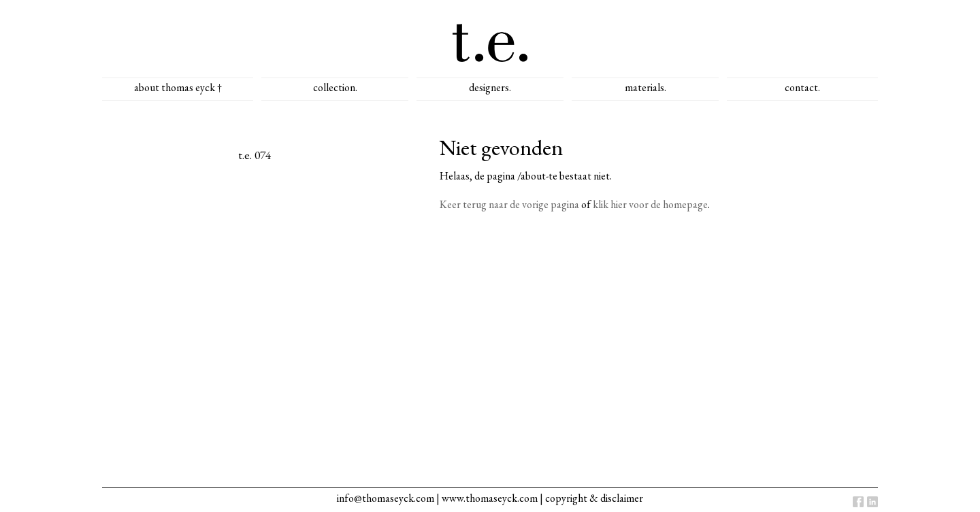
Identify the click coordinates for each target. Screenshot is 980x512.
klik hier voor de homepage (650, 204)
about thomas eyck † (178, 87)
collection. (335, 87)
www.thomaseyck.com (490, 498)
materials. (646, 87)
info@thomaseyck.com (386, 498)
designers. (490, 87)
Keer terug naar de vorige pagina (509, 204)
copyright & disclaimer (594, 498)
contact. (802, 87)
